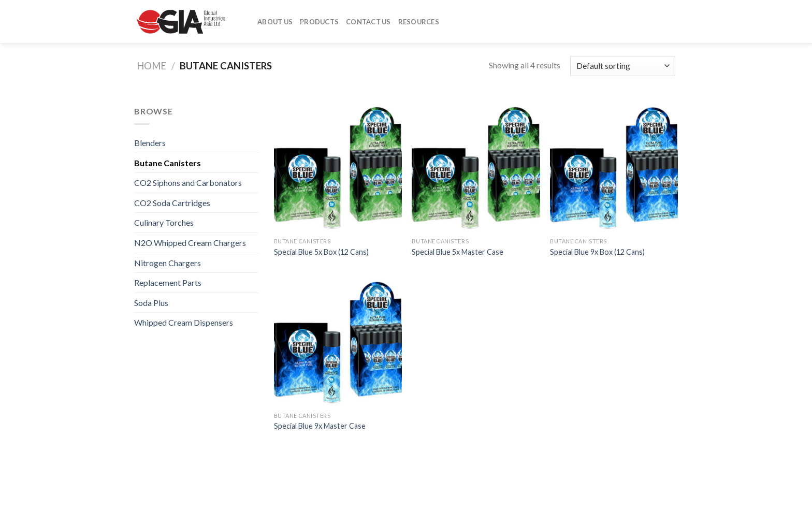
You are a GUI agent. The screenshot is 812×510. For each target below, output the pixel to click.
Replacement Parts (168, 282)
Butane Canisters (168, 163)
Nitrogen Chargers (168, 263)
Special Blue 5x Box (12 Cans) (321, 252)
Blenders (150, 143)
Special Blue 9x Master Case (320, 426)
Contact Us (368, 22)
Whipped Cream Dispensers (184, 322)
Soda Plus (151, 303)
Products (319, 22)
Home (151, 66)
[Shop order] (623, 66)
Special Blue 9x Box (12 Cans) (597, 252)
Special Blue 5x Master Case (458, 252)
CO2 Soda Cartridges (172, 203)
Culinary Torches (164, 222)
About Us (275, 22)
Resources (419, 22)
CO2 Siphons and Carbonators (188, 183)
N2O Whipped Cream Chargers (190, 243)
